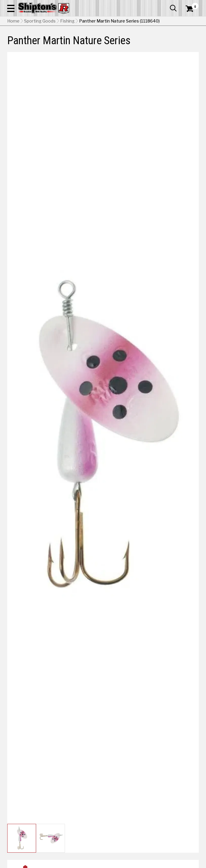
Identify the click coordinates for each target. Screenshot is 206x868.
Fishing (67, 21)
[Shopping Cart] (192, 9)
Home (13, 21)
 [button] (173, 8)
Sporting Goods (40, 21)
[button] (11, 8)
